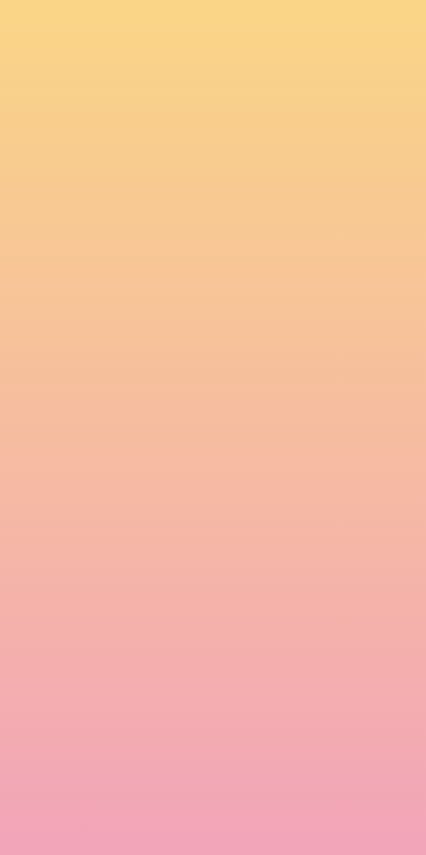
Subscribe (58, 812)
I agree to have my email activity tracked (160, 763)
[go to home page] (53, 49)
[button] (261, 34)
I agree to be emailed (100, 737)
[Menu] (386, 35)
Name (31, 581)
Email (29, 651)
